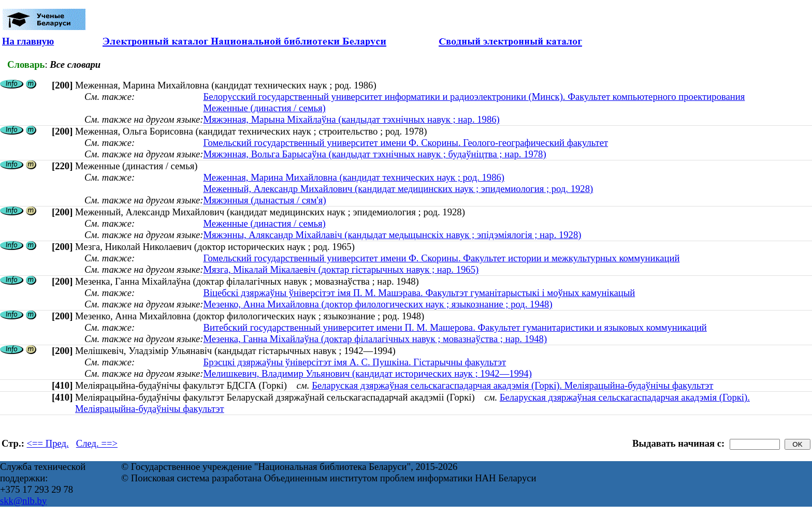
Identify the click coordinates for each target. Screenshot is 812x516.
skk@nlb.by (23, 501)
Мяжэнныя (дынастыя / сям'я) (264, 200)
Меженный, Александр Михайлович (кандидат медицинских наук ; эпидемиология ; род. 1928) (398, 189)
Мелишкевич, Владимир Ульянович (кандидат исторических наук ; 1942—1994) (367, 373)
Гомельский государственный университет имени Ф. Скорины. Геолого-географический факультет (405, 143)
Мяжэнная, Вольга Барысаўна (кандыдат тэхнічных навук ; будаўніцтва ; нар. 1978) (374, 154)
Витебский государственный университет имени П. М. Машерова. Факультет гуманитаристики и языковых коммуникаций (455, 327)
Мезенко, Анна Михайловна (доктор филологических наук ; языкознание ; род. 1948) (378, 304)
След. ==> (97, 443)
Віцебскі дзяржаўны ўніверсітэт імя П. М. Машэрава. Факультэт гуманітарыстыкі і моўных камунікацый (419, 293)
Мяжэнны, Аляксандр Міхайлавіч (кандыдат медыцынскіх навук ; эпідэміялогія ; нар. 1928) (392, 235)
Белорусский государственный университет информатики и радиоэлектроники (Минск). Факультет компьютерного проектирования (474, 97)
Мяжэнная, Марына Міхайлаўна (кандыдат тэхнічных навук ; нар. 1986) (351, 119)
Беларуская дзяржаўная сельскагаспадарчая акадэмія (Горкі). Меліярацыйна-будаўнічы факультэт (512, 385)
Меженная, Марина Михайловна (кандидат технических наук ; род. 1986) (354, 177)
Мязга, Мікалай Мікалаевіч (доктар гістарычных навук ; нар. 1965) (341, 269)
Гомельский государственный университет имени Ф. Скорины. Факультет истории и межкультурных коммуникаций (441, 258)
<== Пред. (48, 443)
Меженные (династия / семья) (264, 108)
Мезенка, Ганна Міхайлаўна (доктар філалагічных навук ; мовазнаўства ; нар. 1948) (375, 339)
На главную (28, 41)
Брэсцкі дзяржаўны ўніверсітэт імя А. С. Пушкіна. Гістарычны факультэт (354, 362)
